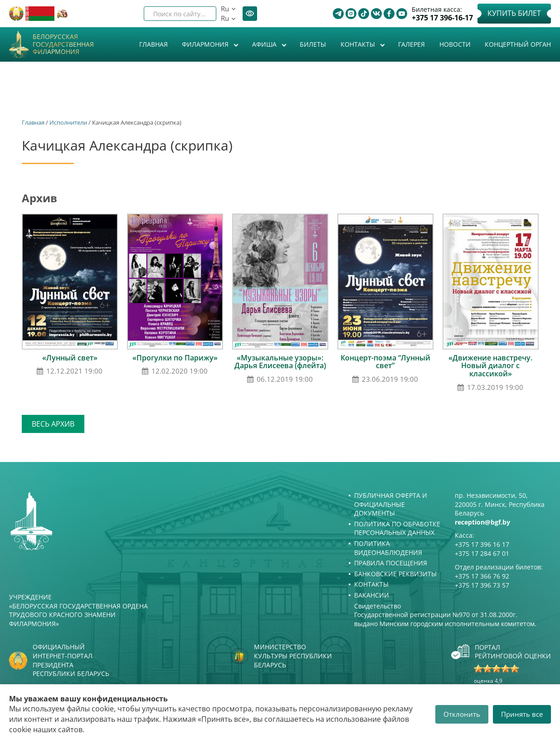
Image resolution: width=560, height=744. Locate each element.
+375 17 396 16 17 (482, 544)
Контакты (359, 44)
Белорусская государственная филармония (63, 44)
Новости (455, 44)
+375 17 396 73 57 (482, 585)
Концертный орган (518, 44)
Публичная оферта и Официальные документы (391, 504)
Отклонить (462, 714)
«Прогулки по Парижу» (175, 358)
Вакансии (372, 595)
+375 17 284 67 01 (482, 553)
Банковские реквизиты (395, 574)
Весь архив (53, 424)
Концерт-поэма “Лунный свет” (385, 362)
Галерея (411, 44)
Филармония (206, 44)
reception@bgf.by (482, 522)
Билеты (313, 44)
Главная (153, 44)
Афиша (265, 44)
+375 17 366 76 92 (482, 576)
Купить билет (514, 13)
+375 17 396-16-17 (442, 18)
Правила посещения (391, 563)
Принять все (522, 714)
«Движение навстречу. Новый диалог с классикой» (490, 366)
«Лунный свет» (70, 358)
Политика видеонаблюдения (388, 548)
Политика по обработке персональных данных (397, 528)
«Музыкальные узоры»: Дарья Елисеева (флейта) (280, 362)
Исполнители (68, 122)
